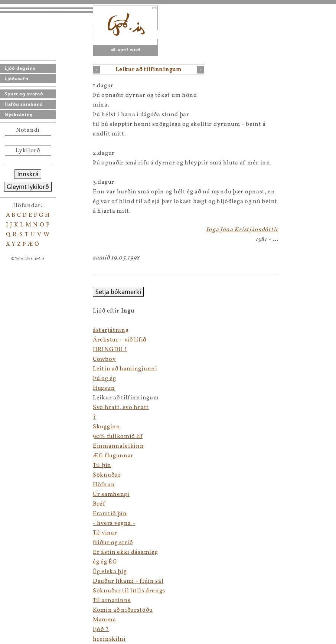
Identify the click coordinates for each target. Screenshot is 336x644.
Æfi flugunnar (113, 456)
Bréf (99, 504)
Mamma (105, 620)
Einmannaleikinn (118, 446)
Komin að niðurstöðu (123, 610)
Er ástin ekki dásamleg (125, 552)
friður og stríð (113, 543)
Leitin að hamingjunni (125, 369)
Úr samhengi (111, 494)
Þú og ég (105, 379)
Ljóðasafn (16, 79)
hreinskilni (109, 639)
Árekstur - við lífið (120, 340)
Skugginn (107, 427)
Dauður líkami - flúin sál (128, 581)
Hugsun (104, 388)
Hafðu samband (24, 104)
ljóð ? (101, 630)
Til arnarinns (112, 601)
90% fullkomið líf (118, 437)
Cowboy (104, 359)
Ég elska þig (110, 572)
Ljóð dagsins (20, 68)
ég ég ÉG (105, 562)
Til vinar (105, 533)
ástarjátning (111, 330)
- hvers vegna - (114, 523)
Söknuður (107, 475)
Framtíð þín (110, 514)
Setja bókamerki (118, 292)
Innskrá (28, 174)
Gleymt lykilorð (28, 187)
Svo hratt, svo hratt (121, 408)
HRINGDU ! (110, 350)
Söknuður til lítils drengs (129, 591)
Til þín (102, 465)
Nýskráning (19, 115)
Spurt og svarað (24, 94)
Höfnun (104, 485)
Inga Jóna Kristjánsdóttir (242, 230)
